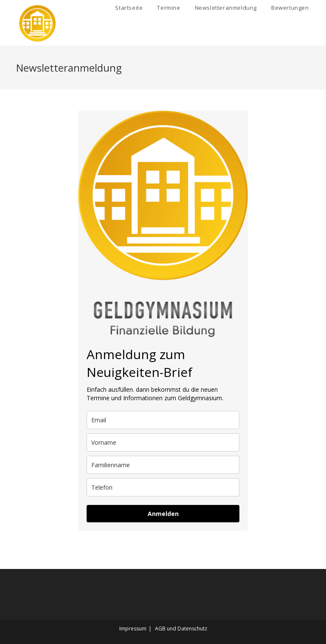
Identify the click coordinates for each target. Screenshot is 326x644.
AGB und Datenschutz (181, 629)
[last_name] (163, 465)
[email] (163, 420)
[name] (163, 442)
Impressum (133, 629)
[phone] (163, 487)
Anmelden (163, 514)
